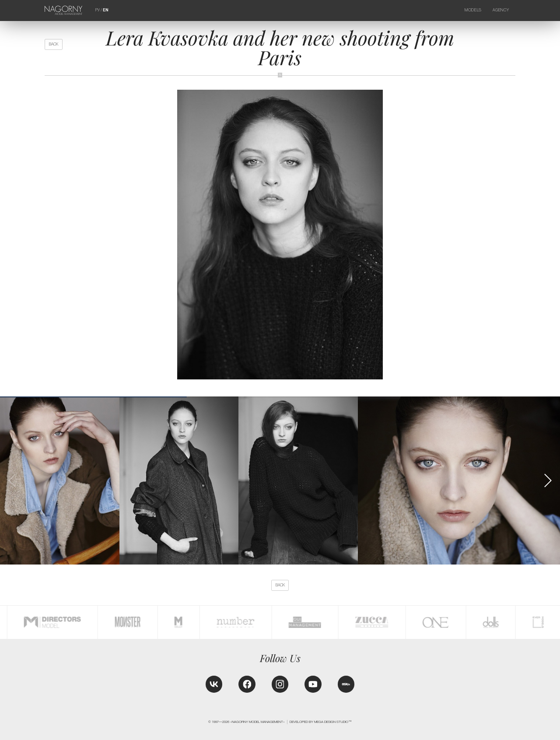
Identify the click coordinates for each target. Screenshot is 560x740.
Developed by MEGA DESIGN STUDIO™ (321, 722)
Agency (501, 10)
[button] (548, 480)
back (54, 44)
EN (106, 10)
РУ (98, 10)
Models (473, 10)
